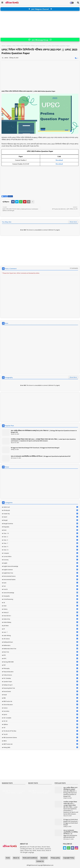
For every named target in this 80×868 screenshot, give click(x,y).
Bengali (41, 520)
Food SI (41, 589)
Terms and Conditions (30, 858)
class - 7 (41, 543)
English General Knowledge (41, 566)
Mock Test (41, 652)
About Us (16, 858)
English (41, 563)
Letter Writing (41, 635)
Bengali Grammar (41, 524)
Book (41, 530)
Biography (41, 527)
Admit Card (41, 507)
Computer (41, 553)
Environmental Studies (41, 579)
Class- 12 (41, 550)
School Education (41, 705)
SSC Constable (41, 718)
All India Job (41, 510)
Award (41, 517)
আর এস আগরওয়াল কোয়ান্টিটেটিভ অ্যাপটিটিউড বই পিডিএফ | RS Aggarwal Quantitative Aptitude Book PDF (41, 456)
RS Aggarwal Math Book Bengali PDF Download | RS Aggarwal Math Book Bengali (35, 448)
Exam (41, 583)
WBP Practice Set (41, 744)
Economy (41, 560)
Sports (41, 714)
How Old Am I (41, 616)
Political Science (41, 675)
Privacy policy (55, 858)
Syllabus (9, 46)
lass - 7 (41, 632)
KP (41, 629)
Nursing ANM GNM (41, 662)
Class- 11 (41, 547)
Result (41, 695)
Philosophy (41, 668)
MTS (41, 655)
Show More (73, 377)
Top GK (41, 734)
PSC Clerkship (41, 678)
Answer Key (41, 514)
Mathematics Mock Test (41, 649)
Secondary (41, 711)
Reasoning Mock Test (41, 688)
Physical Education (41, 672)
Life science (41, 639)
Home (3, 46)
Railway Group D (41, 685)
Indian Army (41, 619)
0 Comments (74, 268)
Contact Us (40, 861)
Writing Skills (41, 747)
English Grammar (41, 570)
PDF (41, 665)
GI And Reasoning (41, 599)
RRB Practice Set (41, 701)
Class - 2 (41, 537)
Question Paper (41, 682)
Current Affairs (41, 556)
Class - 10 (41, 533)
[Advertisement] (40, 24)
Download (59, 164)
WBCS (41, 741)
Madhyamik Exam (41, 642)
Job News (41, 626)
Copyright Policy (69, 858)
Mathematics (41, 645)
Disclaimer (44, 858)
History (41, 609)
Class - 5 (41, 540)
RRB (41, 698)
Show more (73, 222)
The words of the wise (41, 731)
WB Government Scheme (41, 738)
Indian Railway (41, 622)
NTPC (41, 658)
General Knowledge (41, 593)
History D (41, 612)
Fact (41, 586)
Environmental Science (41, 576)
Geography (41, 596)
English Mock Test (41, 573)
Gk (41, 603)
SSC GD (41, 721)
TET (41, 728)
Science (41, 708)
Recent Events (41, 691)
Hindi (41, 606)
